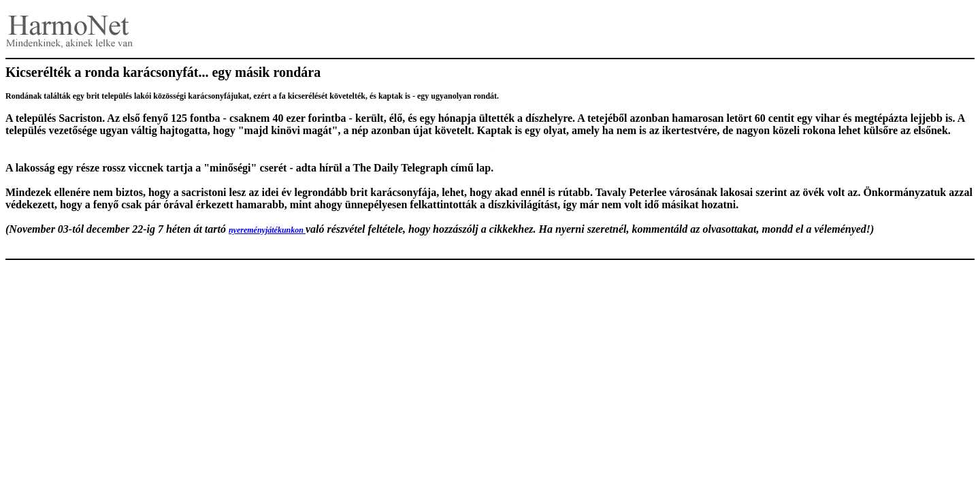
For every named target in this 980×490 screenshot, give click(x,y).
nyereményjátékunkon (267, 230)
